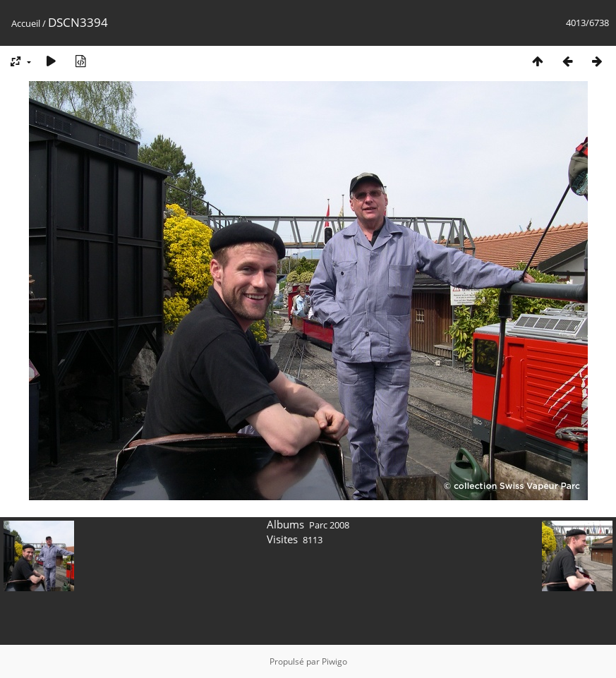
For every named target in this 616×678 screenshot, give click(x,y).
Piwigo (334, 661)
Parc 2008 (329, 525)
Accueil (26, 23)
